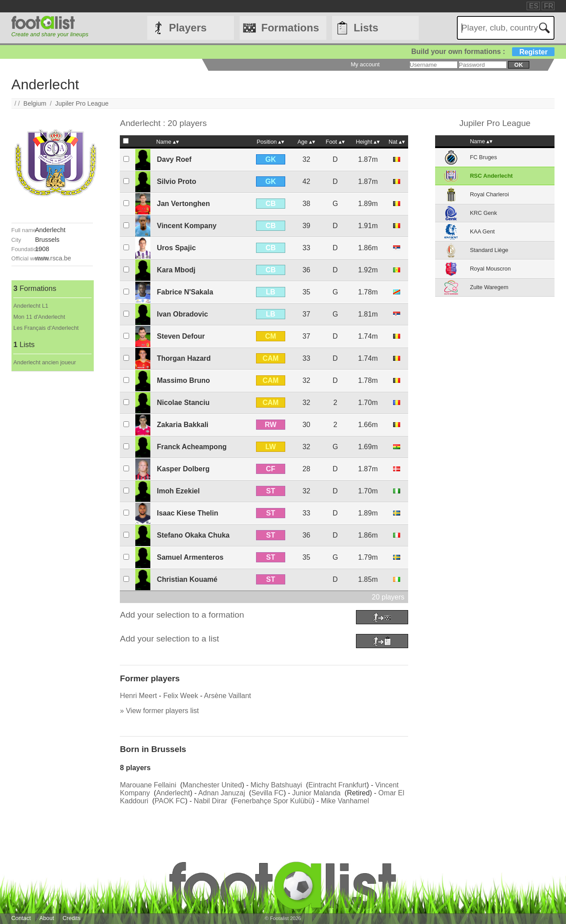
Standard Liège (489, 250)
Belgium (35, 103)
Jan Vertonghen (184, 204)
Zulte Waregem (489, 287)
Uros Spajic (176, 248)
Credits (72, 918)
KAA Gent (482, 231)
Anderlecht (173, 793)
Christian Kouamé (187, 579)
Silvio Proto (177, 181)
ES (533, 6)
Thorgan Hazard (184, 358)
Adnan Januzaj (222, 793)
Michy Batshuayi (277, 785)
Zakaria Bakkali (183, 425)
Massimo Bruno (184, 380)
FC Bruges (484, 157)
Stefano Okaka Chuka (193, 535)
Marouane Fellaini (148, 785)
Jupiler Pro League (82, 103)
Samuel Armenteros (190, 557)
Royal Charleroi (490, 194)
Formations (290, 28)
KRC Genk (484, 213)
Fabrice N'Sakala (185, 292)
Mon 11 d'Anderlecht (39, 317)
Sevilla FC (267, 793)
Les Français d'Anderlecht (46, 328)
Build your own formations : (483, 52)
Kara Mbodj (176, 270)
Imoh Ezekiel (178, 491)
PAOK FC (170, 801)
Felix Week (181, 696)
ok (518, 65)
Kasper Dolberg (183, 469)
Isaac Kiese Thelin (188, 513)
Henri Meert (138, 696)
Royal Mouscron (490, 269)
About (47, 918)
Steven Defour (181, 336)
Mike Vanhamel (345, 801)
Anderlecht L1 (31, 306)
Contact (21, 918)
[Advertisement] (52, 504)
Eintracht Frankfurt (337, 785)
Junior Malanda (316, 793)
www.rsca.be (53, 258)
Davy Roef (174, 159)
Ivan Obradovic (183, 314)
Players (188, 28)
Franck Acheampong (192, 447)
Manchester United (212, 785)
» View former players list (159, 711)
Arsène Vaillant (227, 696)
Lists (366, 28)
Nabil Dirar (210, 801)
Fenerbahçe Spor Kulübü (273, 801)
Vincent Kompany (187, 226)
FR (549, 6)
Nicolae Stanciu (183, 403)
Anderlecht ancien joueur (45, 362)
